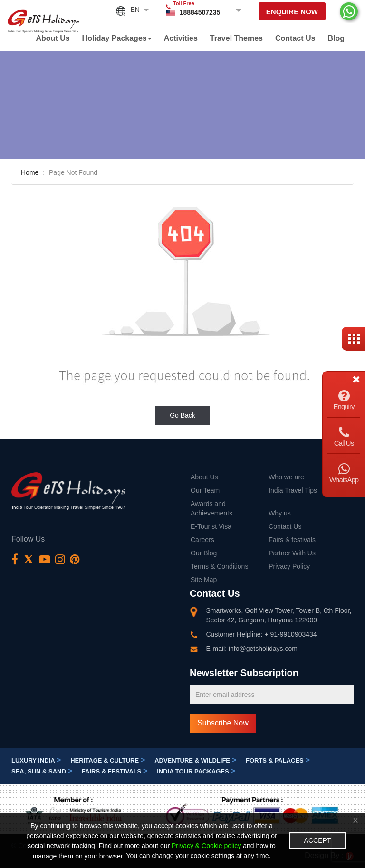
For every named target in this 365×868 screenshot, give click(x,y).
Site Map (204, 580)
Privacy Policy (289, 566)
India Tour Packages (196, 771)
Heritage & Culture (108, 760)
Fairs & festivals (292, 540)
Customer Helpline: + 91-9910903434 (262, 634)
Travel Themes (236, 38)
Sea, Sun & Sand (42, 771)
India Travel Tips (293, 490)
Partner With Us (292, 553)
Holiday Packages (117, 38)
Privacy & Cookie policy (206, 846)
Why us (280, 513)
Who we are (286, 477)
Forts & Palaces (278, 760)
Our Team (205, 490)
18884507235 (200, 12)
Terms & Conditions (219, 566)
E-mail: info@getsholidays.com (252, 649)
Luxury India (36, 760)
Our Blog (204, 553)
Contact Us (295, 38)
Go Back (182, 415)
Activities (181, 38)
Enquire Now (292, 12)
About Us (53, 38)
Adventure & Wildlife (195, 760)
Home (30, 172)
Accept (318, 840)
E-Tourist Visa (211, 526)
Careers (202, 540)
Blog (336, 38)
